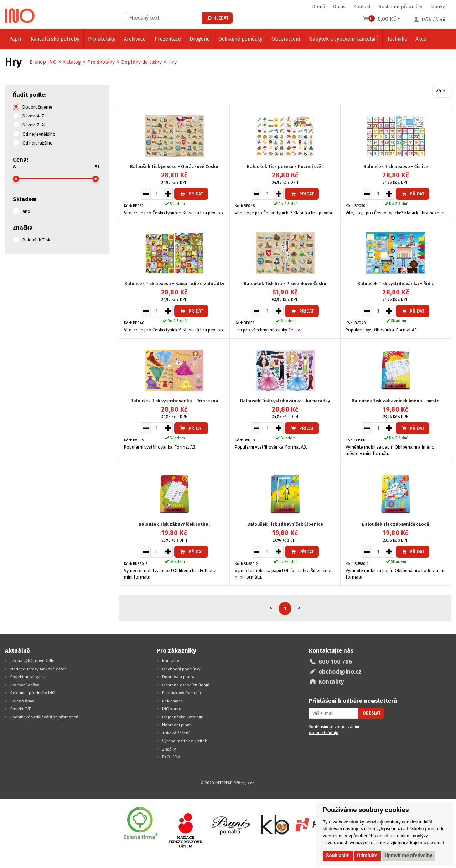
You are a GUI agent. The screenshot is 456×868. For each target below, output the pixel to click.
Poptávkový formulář (182, 693)
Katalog (72, 62)
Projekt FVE (21, 709)
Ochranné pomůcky (240, 39)
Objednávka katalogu (183, 717)
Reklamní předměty (400, 7)
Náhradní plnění (177, 725)
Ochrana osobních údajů (186, 685)
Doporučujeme (37, 107)
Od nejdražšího (38, 143)
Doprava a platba (179, 677)
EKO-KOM (171, 757)
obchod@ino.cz (340, 672)
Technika (397, 39)
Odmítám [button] (367, 856)
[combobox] (442, 91)
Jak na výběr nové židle (32, 661)
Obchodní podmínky (181, 669)
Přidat (191, 194)
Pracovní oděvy (25, 685)
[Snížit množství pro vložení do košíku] (146, 194)
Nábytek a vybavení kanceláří (343, 39)
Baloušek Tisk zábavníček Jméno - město (396, 401)
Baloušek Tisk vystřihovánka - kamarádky (285, 401)
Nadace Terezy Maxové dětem (39, 669)
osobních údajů (324, 733)
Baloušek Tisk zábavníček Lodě (396, 524)
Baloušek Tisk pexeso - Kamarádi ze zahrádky (174, 284)
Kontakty (171, 661)
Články (438, 7)
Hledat (217, 18)
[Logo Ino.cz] (20, 16)
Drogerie (200, 39)
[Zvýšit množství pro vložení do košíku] (168, 194)
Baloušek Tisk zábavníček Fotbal (174, 524)
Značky (169, 749)
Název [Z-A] (34, 125)
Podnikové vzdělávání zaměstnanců (44, 717)
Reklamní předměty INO (33, 693)
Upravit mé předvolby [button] (408, 856)
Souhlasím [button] (338, 856)
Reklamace (173, 701)
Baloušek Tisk (36, 240)
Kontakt (362, 7)
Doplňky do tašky (141, 62)
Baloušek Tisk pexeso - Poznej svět (285, 166)
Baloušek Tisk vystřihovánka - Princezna (174, 401)
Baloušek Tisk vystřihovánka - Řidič (396, 284)
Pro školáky (102, 39)
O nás (339, 7)
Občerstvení (286, 39)
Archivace (135, 39)
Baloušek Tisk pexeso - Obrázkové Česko (174, 166)
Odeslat (372, 713)
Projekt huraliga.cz (28, 677)
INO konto (172, 709)
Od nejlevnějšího (39, 134)
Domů (319, 7)
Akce (421, 39)
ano (26, 211)
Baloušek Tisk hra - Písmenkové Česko (285, 284)
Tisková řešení (176, 733)
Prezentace (168, 39)
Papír (15, 39)
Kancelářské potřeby (55, 39)
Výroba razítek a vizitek (185, 741)
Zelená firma (22, 701)
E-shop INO (43, 62)
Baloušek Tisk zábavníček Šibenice (285, 524)
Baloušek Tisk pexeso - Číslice (396, 166)
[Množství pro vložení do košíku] (157, 194)
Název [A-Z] (34, 116)
